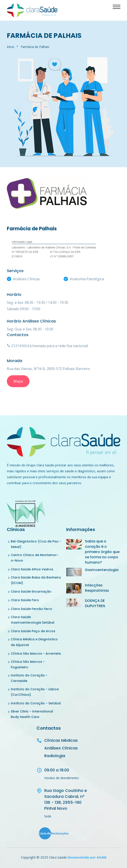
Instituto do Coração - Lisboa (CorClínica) (35, 692)
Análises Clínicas (61, 748)
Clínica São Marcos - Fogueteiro (28, 664)
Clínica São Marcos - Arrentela (36, 654)
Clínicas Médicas (61, 740)
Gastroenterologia (102, 570)
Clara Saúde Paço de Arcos (33, 631)
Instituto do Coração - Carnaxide (29, 678)
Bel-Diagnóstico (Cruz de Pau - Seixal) (36, 544)
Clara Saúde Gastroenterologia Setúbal (33, 620)
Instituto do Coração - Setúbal (36, 703)
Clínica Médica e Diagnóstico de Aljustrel (34, 642)
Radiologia (55, 756)
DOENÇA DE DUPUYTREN (95, 603)
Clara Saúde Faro (25, 600)
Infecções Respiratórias (97, 588)
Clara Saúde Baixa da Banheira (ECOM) (36, 580)
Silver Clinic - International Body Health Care (32, 714)
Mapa (18, 381)
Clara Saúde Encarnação (31, 591)
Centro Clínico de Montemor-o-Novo (35, 558)
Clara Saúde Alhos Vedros (32, 569)
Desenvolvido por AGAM (87, 857)
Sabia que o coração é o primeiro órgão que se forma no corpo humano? (102, 552)
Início (11, 47)
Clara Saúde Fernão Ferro (31, 609)
